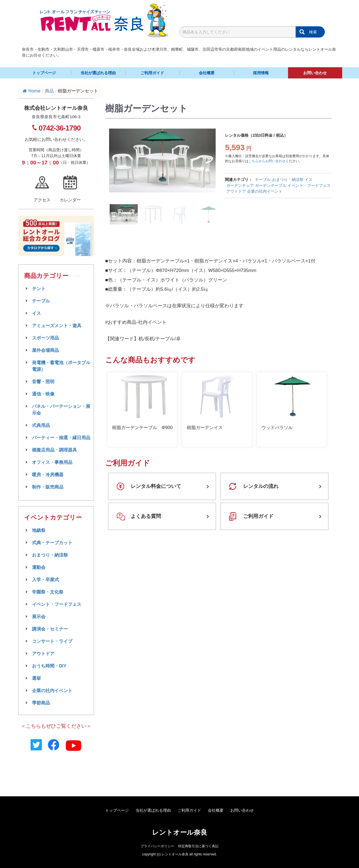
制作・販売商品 (48, 487)
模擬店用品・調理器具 (54, 450)
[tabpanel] (165, 160)
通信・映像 (43, 394)
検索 (313, 32)
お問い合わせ (315, 73)
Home (32, 91)
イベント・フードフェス (309, 185)
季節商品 (41, 703)
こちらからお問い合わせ (267, 161)
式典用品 (41, 425)
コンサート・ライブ (52, 641)
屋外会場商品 (45, 350)
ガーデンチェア (240, 185)
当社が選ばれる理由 (98, 73)
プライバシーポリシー (157, 846)
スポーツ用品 (45, 338)
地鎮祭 (39, 530)
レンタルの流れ (261, 486)
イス (309, 180)
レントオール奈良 (180, 832)
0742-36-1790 (60, 128)
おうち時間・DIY (49, 666)
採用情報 (261, 73)
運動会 (39, 567)
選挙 (36, 678)
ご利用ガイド (152, 73)
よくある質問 (146, 516)
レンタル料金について (156, 486)
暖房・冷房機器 (48, 475)
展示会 (39, 617)
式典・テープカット (52, 543)
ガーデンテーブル (271, 185)
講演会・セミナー (50, 629)
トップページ (44, 73)
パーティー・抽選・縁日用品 (61, 438)
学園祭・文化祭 (48, 592)
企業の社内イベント (265, 191)
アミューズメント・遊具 (57, 326)
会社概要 (207, 73)
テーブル (263, 180)
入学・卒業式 (45, 580)
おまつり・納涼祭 (288, 180)
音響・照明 (43, 382)
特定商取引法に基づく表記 (198, 846)
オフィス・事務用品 (52, 462)
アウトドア (236, 191)
